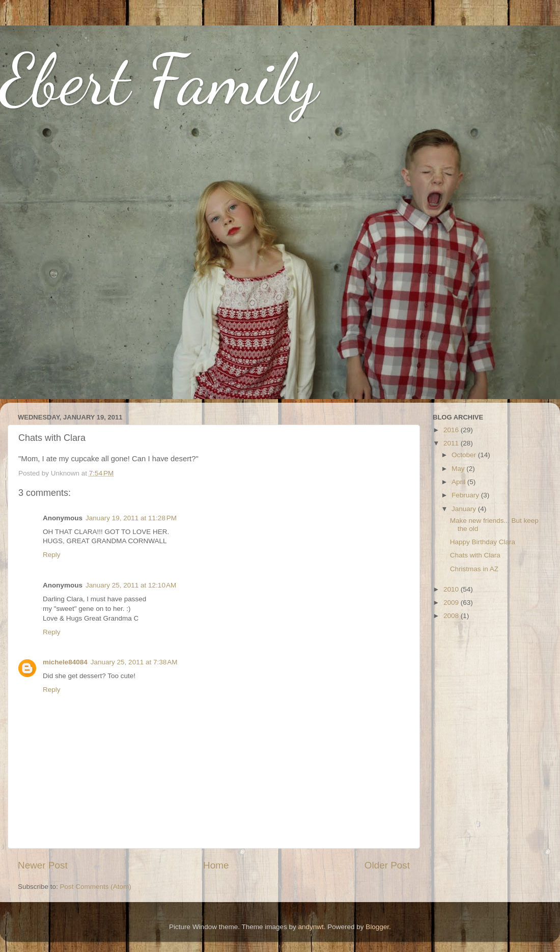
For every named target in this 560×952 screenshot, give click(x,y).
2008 (452, 616)
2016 (452, 430)
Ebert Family (159, 79)
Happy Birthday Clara (483, 542)
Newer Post (43, 865)
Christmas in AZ (474, 569)
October (465, 455)
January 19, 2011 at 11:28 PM (131, 518)
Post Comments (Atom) (96, 887)
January (465, 509)
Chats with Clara (475, 555)
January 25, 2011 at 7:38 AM (134, 662)
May (459, 469)
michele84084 (65, 662)
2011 (452, 443)
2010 (452, 589)
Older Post (387, 865)
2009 (452, 603)
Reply (52, 555)
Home (216, 865)
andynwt (311, 927)
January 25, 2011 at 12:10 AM (131, 585)
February (466, 495)
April (459, 482)
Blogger (377, 927)
